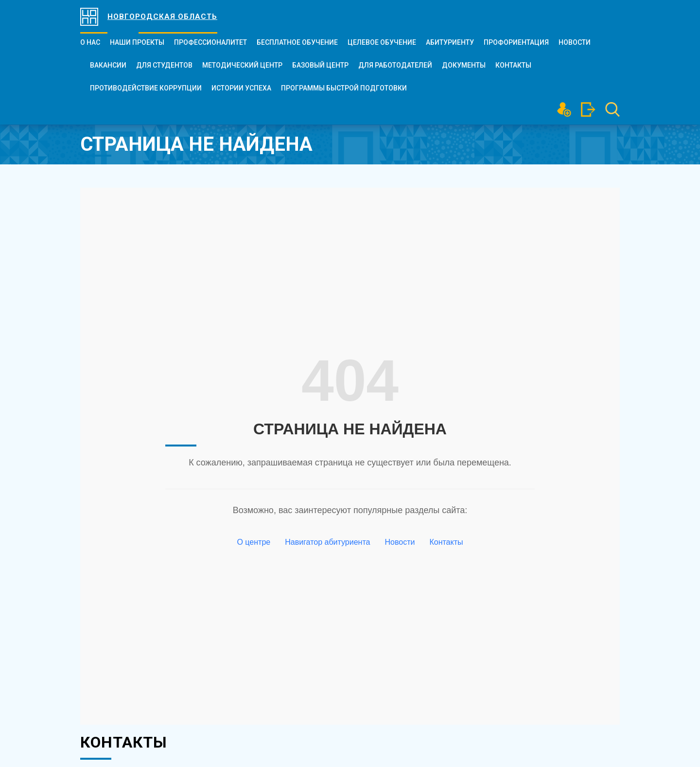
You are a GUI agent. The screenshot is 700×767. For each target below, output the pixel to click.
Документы (464, 65)
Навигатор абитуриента (327, 542)
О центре (254, 542)
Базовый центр (320, 65)
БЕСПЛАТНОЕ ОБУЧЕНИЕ (297, 42)
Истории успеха (241, 88)
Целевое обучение (382, 42)
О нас (90, 42)
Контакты (513, 65)
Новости (575, 42)
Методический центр (242, 65)
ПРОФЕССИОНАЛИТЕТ (210, 42)
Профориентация (516, 42)
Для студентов (164, 65)
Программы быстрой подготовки (344, 88)
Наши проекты (137, 42)
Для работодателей (395, 65)
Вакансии (108, 65)
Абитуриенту (450, 42)
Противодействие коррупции (146, 88)
